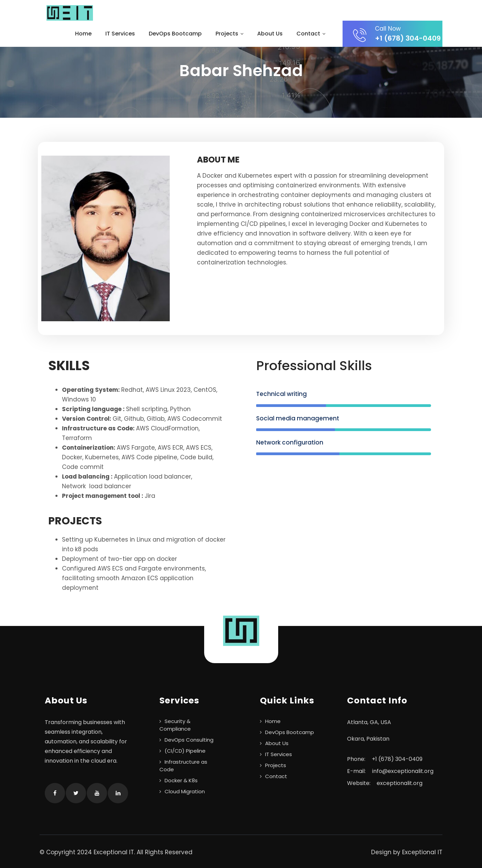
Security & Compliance (175, 725)
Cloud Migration (185, 791)
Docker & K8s (181, 780)
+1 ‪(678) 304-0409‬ (398, 34)
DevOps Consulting (189, 740)
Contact (311, 34)
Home (83, 34)
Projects (229, 34)
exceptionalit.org (400, 783)
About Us (270, 34)
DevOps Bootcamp (175, 34)
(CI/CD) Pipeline (185, 751)
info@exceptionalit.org (403, 771)
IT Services (120, 34)
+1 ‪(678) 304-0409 (397, 759)
